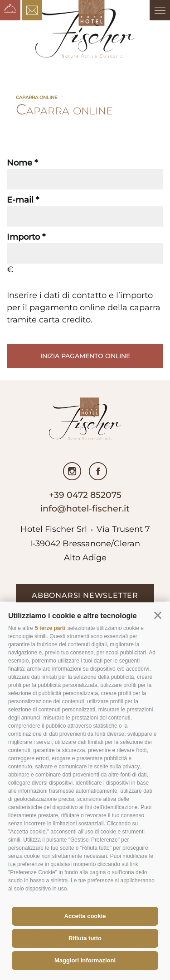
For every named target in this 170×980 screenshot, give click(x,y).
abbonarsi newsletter (85, 595)
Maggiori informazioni (85, 960)
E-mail (20, 200)
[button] (158, 615)
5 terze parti (50, 628)
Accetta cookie (85, 916)
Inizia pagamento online (85, 356)
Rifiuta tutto (85, 938)
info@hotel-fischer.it (85, 509)
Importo (23, 237)
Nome (19, 163)
